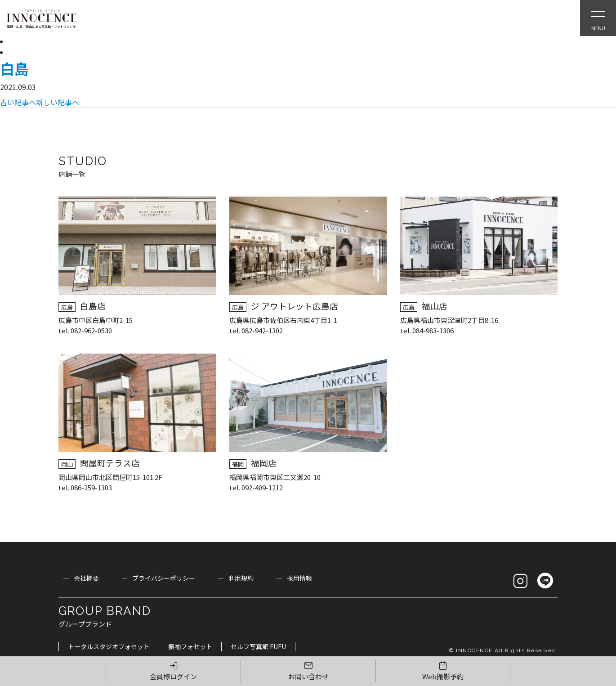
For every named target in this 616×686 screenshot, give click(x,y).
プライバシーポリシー (164, 578)
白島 (14, 68)
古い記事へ (18, 102)
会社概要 (86, 578)
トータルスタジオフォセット (109, 646)
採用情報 (299, 578)
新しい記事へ (58, 102)
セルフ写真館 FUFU (258, 646)
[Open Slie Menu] (598, 18)
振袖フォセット (190, 646)
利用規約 (241, 578)
